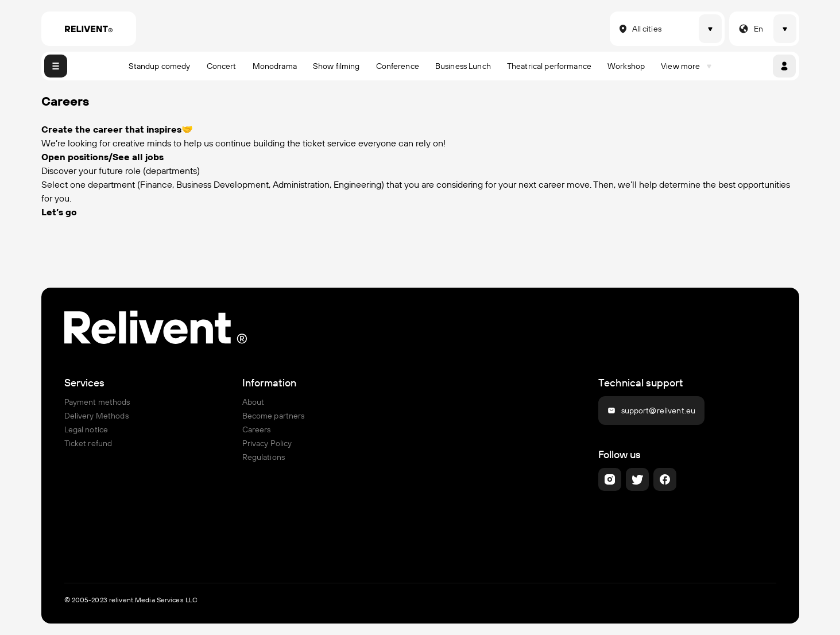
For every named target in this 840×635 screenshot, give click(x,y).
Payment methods (97, 402)
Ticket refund (88, 443)
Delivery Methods (96, 416)
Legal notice (86, 429)
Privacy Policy (267, 443)
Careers (257, 429)
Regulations (264, 457)
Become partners (274, 416)
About (253, 402)
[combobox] (617, 29)
